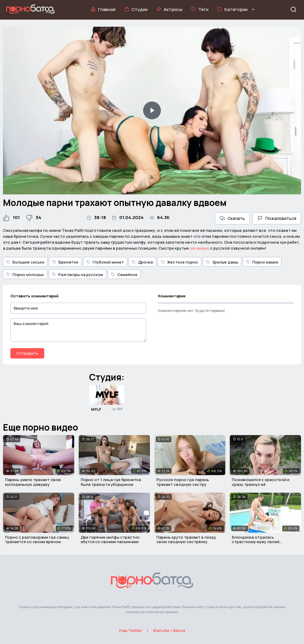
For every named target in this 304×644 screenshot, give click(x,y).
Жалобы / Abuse (169, 630)
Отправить (27, 353)
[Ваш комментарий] (78, 330)
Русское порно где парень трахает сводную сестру (183, 482)
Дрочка (142, 262)
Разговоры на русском (77, 275)
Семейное (124, 275)
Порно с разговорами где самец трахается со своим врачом (37, 540)
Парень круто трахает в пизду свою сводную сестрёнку (186, 540)
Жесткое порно (179, 262)
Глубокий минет (105, 262)
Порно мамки (262, 262)
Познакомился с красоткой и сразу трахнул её (261, 482)
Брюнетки (65, 262)
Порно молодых (25, 275)
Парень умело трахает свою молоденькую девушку (33, 482)
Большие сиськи (25, 262)
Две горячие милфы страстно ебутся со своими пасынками (110, 540)
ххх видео (199, 248)
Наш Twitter (131, 630)
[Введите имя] (78, 308)
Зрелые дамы (222, 262)
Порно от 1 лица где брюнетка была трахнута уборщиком (111, 482)
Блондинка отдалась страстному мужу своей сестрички (256, 542)
